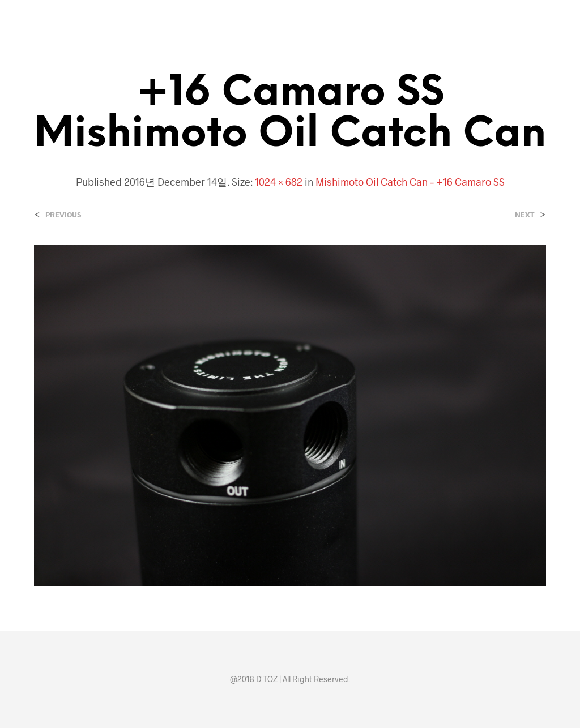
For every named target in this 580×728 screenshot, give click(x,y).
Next (525, 215)
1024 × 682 (279, 182)
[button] (483, 11)
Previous (63, 215)
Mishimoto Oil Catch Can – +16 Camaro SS (410, 182)
